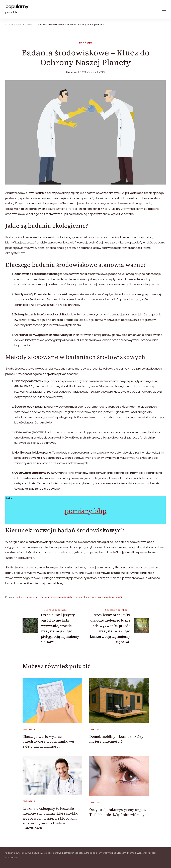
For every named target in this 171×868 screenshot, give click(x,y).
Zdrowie (86, 43)
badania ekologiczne (27, 597)
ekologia (44, 597)
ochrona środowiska (62, 597)
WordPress (11, 858)
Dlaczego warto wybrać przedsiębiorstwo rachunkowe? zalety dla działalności (49, 741)
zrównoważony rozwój (110, 597)
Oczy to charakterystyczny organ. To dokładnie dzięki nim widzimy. (118, 812)
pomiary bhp (86, 511)
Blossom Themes (126, 853)
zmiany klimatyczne (85, 597)
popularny (17, 7)
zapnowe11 (73, 72)
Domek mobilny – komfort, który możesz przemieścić (116, 739)
